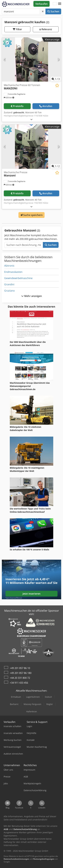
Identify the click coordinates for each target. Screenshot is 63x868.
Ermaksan (16, 697)
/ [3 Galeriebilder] (56, 79)
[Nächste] (58, 59)
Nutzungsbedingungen (44, 859)
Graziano (10, 291)
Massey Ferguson (32, 704)
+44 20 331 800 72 (20, 678)
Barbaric (14, 704)
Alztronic (9, 266)
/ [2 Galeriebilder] (56, 166)
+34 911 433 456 (19, 683)
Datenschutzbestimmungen (16, 859)
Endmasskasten (13, 272)
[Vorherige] (5, 59)
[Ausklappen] (31, 119)
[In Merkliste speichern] (57, 85)
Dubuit (48, 697)
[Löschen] (43, 11)
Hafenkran (32, 711)
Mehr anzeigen (32, 296)
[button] (60, 4)
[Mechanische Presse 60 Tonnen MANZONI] (32, 59)
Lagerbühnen (33, 697)
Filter (17, 29)
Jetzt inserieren (32, 594)
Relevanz (46, 29)
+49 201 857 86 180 (21, 673)
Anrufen (46, 106)
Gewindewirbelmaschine (18, 278)
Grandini (9, 284)
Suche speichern (32, 215)
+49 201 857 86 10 (20, 668)
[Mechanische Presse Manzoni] (32, 147)
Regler (50, 704)
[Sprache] (55, 4)
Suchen (53, 11)
